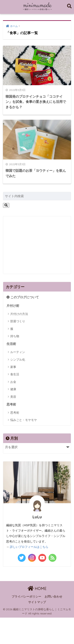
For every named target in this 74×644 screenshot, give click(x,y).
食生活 (15, 374)
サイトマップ (37, 602)
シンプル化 (18, 360)
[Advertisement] (36, 244)
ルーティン (18, 352)
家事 (13, 367)
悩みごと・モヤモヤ (24, 420)
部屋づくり (18, 321)
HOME (37, 588)
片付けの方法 (19, 314)
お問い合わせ (53, 597)
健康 (13, 389)
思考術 (11, 404)
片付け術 (13, 306)
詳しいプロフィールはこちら (29, 547)
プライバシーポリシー (26, 597)
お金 (13, 382)
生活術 (11, 344)
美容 (13, 397)
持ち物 (15, 336)
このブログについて (23, 297)
